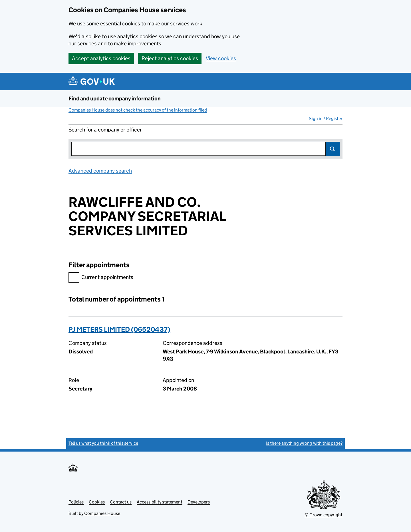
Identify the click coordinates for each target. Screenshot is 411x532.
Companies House (102, 513)
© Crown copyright (324, 515)
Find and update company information (115, 99)
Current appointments (101, 278)
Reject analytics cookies (170, 58)
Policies (76, 502)
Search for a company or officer (105, 130)
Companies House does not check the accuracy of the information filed (138, 110)
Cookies (97, 502)
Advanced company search (100, 171)
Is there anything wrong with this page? (304, 443)
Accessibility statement (160, 502)
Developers (199, 502)
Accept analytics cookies (101, 58)
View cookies (221, 58)
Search (333, 149)
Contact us (121, 502)
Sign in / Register (326, 119)
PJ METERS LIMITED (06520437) (119, 329)
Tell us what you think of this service (103, 443)
